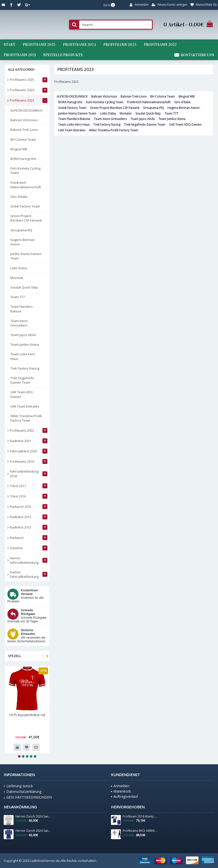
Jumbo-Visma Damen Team (77, 113)
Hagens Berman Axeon (183, 108)
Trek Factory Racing (107, 125)
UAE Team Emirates (72, 130)
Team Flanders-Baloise (74, 119)
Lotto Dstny (108, 113)
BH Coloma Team (163, 96)
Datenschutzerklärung (23, 792)
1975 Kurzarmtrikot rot (27, 715)
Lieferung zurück (18, 786)
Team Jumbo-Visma (172, 119)
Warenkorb (121, 791)
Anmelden (120, 786)
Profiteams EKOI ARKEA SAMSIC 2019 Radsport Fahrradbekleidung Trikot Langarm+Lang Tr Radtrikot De (140, 831)
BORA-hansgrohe (70, 102)
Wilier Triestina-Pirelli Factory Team (114, 130)
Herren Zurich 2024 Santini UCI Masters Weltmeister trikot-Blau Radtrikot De (33, 831)
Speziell (14, 656)
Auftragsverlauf (124, 796)
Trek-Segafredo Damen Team (145, 125)
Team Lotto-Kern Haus (74, 125)
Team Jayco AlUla (143, 119)
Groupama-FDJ (153, 108)
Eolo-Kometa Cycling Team (105, 102)
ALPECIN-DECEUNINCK (72, 96)
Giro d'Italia (182, 102)
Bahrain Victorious (104, 96)
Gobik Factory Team (72, 108)
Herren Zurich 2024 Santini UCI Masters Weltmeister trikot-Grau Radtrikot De (33, 817)
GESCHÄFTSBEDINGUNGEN (28, 797)
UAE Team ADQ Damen (185, 125)
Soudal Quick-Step (148, 113)
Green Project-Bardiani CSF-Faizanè (115, 108)
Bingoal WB (187, 96)
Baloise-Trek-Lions (134, 96)
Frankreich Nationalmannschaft (149, 102)
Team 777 (171, 113)
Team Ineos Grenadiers (110, 119)
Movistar (126, 113)
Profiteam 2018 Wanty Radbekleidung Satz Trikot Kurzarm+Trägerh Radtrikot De (140, 817)
